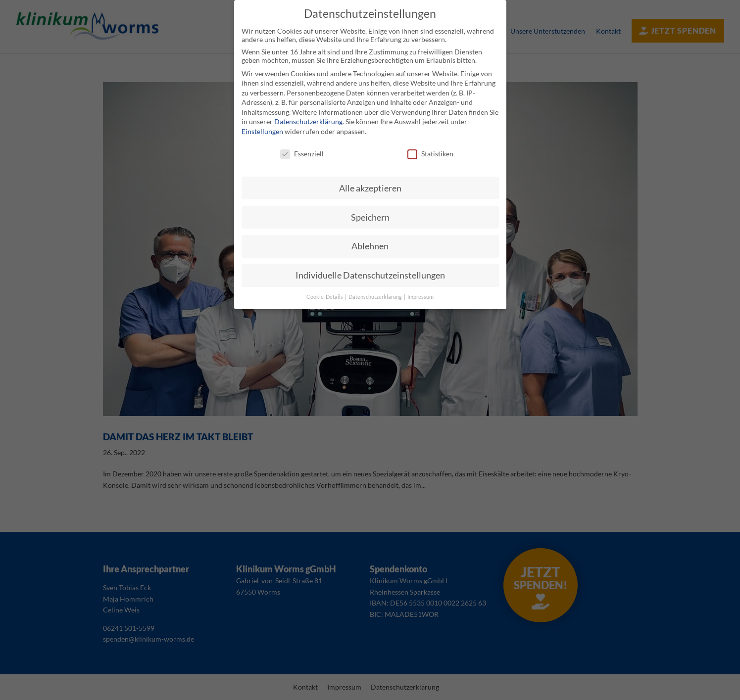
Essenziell (302, 154)
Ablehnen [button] (370, 246)
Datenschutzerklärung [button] (376, 297)
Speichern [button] (370, 217)
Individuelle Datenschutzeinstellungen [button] (370, 275)
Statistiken (430, 154)
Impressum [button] (420, 297)
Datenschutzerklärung (308, 121)
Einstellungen (262, 131)
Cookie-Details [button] (325, 297)
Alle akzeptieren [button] (370, 188)
